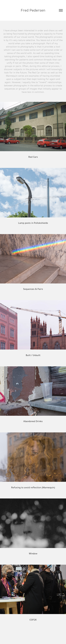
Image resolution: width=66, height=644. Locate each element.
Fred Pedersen (33, 10)
